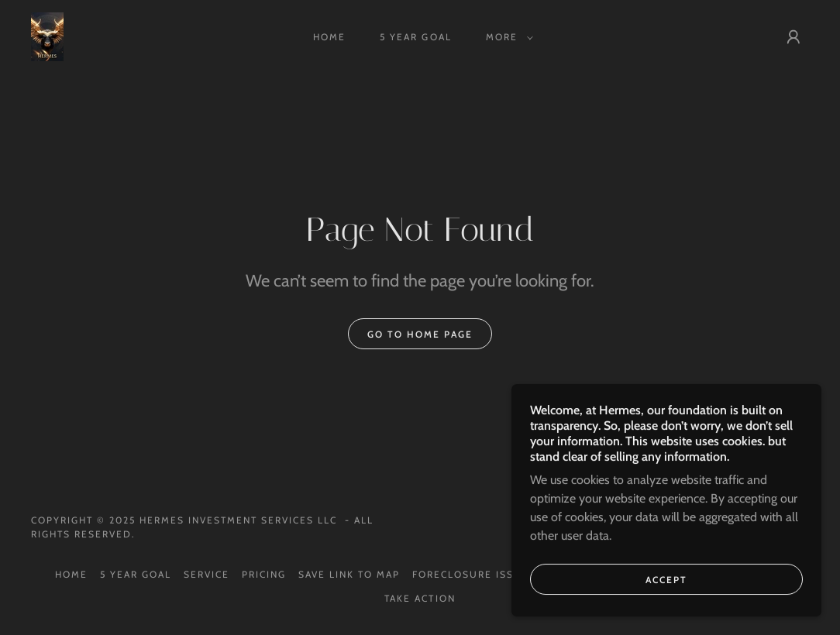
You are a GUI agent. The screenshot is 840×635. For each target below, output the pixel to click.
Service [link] (207, 574)
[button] (506, 37)
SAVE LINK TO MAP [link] (349, 574)
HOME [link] (329, 37)
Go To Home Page (420, 334)
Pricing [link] (264, 574)
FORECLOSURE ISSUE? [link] (474, 574)
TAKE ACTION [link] (420, 598)
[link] (47, 35)
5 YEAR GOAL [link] (415, 37)
